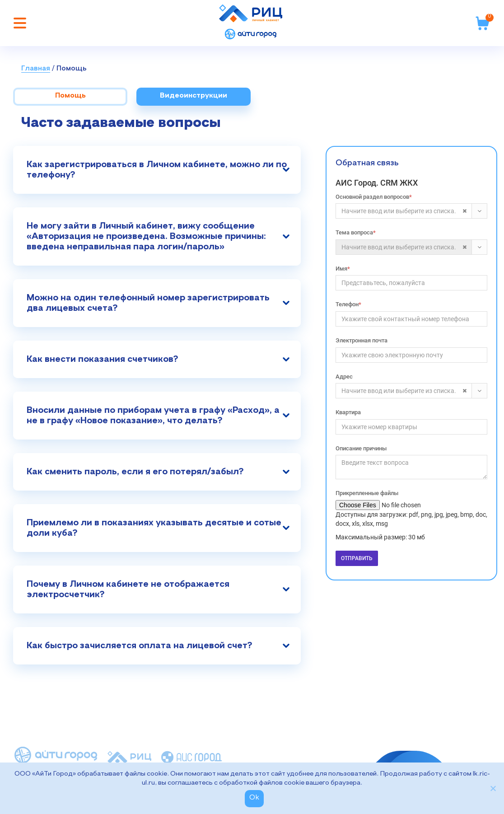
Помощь (72, 69)
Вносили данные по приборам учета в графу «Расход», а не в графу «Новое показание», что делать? (153, 415)
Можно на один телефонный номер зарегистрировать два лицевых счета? (148, 303)
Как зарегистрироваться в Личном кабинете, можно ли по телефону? (157, 170)
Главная (36, 69)
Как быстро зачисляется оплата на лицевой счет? (139, 646)
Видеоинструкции (194, 96)
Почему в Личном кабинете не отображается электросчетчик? (128, 589)
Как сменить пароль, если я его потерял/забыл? (135, 472)
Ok (254, 798)
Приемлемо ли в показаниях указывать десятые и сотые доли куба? (154, 528)
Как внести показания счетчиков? (102, 359)
